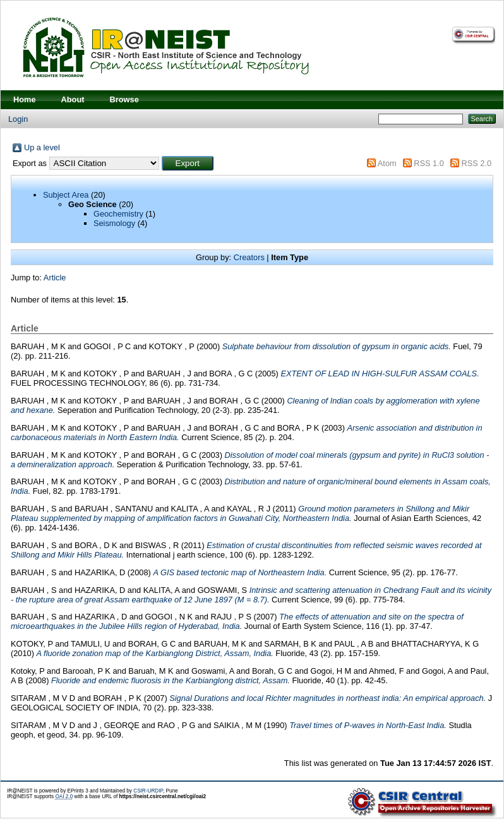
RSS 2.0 (476, 163)
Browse (124, 99)
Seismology (114, 223)
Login (18, 119)
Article (55, 278)
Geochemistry (118, 214)
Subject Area (66, 195)
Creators (249, 257)
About (73, 99)
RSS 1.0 (429, 163)
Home (25, 99)
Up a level (42, 147)
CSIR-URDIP (148, 791)
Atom (387, 163)
